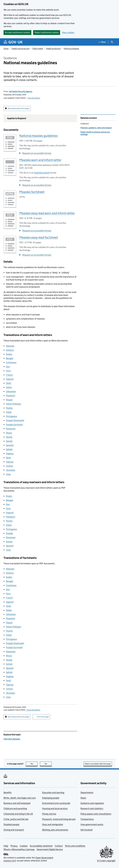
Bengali (9, 358)
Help (6, 846)
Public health (38, 49)
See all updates (34, 98)
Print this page (43, 717)
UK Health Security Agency (21, 91)
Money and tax (49, 814)
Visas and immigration (53, 824)
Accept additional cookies (17, 32)
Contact (59, 846)
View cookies (68, 32)
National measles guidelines (38, 136)
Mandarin (10, 396)
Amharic (10, 350)
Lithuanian (11, 391)
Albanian (10, 346)
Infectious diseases (71, 49)
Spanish (10, 445)
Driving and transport (14, 830)
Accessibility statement (41, 846)
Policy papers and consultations (96, 814)
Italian (9, 387)
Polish (9, 412)
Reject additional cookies (47, 32)
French (9, 375)
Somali (9, 441)
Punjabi (9, 533)
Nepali (9, 400)
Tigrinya (10, 462)
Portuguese (11, 416)
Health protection (53, 49)
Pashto (9, 408)
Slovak (9, 437)
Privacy (14, 846)
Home (6, 49)
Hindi (8, 383)
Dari (8, 367)
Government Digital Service (50, 849)
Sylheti (9, 449)
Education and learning (53, 793)
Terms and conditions (75, 846)
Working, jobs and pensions (55, 830)
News (83, 798)
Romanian (11, 429)
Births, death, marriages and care (20, 798)
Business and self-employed (17, 803)
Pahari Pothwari (13, 404)
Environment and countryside (56, 803)
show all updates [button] (33, 710)
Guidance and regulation (92, 803)
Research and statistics (92, 808)
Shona (9, 433)
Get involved (86, 830)
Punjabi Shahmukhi (15, 420)
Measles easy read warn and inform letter (47, 213)
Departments (87, 793)
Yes (34, 764)
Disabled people (11, 824)
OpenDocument (42, 173)
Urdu (8, 474)
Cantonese (11, 362)
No (48, 764)
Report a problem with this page (98, 764)
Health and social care (21, 49)
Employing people (51, 798)
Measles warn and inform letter (40, 160)
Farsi (8, 371)
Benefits (8, 793)
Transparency (87, 819)
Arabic (9, 354)
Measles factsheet (32, 192)
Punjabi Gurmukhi (14, 425)
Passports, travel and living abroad (59, 819)
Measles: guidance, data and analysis (96, 128)
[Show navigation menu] (102, 42)
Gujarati (10, 379)
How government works (92, 824)
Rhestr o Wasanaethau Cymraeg (19, 849)
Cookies (24, 846)
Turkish (9, 466)
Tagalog (10, 454)
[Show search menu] (112, 42)
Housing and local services (55, 808)
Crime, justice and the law (16, 819)
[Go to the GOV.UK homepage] (13, 42)
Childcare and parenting (15, 808)
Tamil (8, 458)
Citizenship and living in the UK (18, 814)
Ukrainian (10, 470)
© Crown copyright (106, 861)
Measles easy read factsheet (39, 237)
